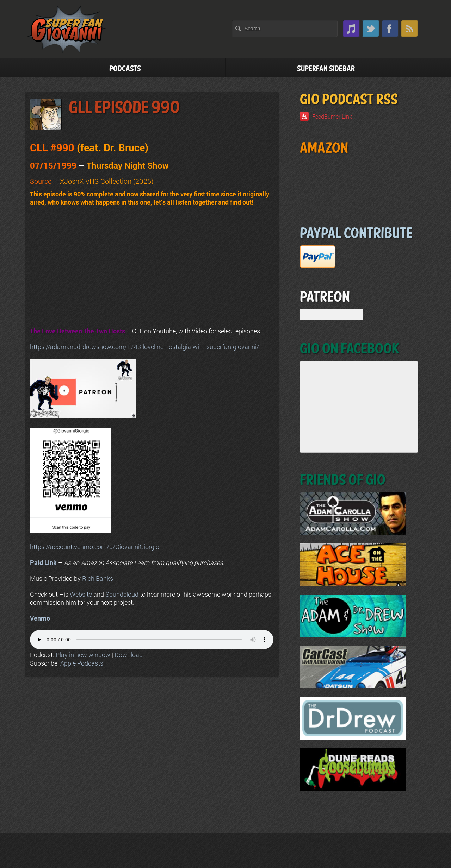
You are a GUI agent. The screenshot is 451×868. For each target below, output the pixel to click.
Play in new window (83, 655)
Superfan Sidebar (326, 69)
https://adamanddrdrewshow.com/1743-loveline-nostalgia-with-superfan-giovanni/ (144, 347)
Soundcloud (122, 594)
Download (129, 655)
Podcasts (125, 69)
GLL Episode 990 (124, 108)
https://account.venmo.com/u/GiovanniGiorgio (95, 547)
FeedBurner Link (332, 116)
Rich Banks (98, 578)
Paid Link (43, 562)
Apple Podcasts (82, 663)
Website (81, 594)
